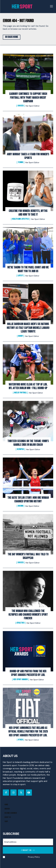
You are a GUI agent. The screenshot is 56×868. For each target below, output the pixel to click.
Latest (20, 276)
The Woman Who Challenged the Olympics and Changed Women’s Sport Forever (28, 615)
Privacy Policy (34, 857)
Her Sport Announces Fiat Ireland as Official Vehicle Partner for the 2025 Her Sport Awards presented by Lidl (28, 732)
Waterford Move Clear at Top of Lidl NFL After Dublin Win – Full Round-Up (28, 386)
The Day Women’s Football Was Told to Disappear (28, 556)
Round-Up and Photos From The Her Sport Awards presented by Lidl (28, 673)
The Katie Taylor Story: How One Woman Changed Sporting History (28, 500)
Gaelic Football (20, 393)
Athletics (20, 623)
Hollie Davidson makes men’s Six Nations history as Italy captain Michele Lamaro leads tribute (28, 328)
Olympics (20, 449)
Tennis (20, 162)
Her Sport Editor (33, 106)
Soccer (20, 106)
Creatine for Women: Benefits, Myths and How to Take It (28, 213)
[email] (28, 842)
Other (20, 740)
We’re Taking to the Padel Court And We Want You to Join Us (28, 269)
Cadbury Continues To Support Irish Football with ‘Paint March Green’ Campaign (28, 98)
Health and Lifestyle (20, 219)
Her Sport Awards (20, 680)
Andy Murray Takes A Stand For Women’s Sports (28, 156)
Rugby (20, 336)
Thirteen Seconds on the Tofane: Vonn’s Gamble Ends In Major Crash (28, 443)
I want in (28, 850)
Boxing (20, 506)
